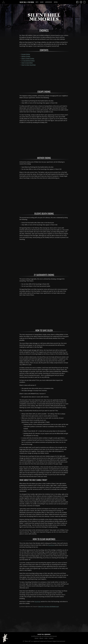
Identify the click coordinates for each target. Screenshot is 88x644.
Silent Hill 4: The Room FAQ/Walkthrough (48, 607)
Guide (42, 2)
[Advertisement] (44, 77)
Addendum (49, 2)
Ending (26, 56)
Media (56, 2)
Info (37, 2)
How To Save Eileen (27, 63)
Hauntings (51, 545)
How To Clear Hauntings (29, 65)
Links (46, 638)
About (41, 638)
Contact (51, 638)
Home (36, 638)
